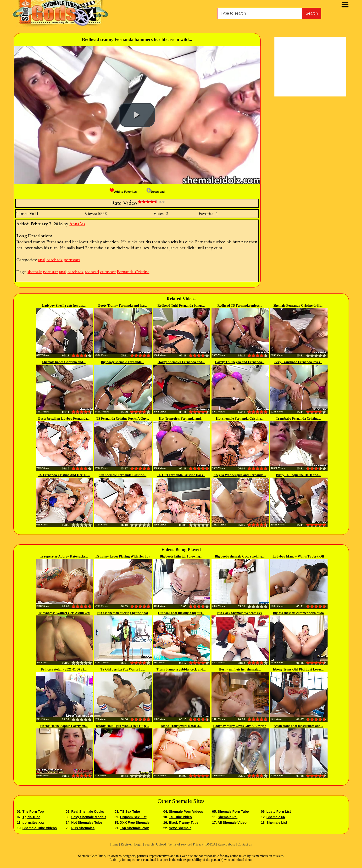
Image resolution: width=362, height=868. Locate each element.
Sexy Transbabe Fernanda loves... (298, 362)
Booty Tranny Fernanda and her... (122, 306)
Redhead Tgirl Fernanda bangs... (181, 306)
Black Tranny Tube (184, 823)
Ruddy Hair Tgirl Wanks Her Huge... (123, 726)
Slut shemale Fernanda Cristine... (123, 475)
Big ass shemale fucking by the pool (123, 613)
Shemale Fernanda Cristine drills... (298, 306)
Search (312, 13)
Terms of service (179, 844)
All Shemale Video (232, 823)
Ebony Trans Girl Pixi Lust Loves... (298, 669)
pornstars (72, 260)
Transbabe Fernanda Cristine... (298, 419)
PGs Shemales (83, 828)
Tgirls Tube (31, 817)
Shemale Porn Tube (233, 812)
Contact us (245, 844)
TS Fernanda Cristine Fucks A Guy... (123, 419)
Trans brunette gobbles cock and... (181, 669)
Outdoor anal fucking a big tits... (181, 613)
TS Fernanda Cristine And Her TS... (64, 475)
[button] (137, 115)
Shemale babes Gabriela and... (64, 362)
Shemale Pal (228, 817)
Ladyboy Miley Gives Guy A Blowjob (240, 726)
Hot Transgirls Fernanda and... (181, 419)
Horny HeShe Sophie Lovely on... (64, 726)
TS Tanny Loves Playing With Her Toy (123, 556)
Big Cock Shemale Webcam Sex (240, 613)
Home (114, 844)
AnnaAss (77, 224)
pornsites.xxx (33, 823)
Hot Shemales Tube (87, 823)
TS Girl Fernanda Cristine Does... (181, 475)
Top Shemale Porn (135, 828)
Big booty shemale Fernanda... (122, 362)
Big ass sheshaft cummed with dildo (298, 613)
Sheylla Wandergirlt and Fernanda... (240, 475)
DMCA (210, 844)
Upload (161, 844)
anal (42, 260)
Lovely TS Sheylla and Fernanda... (240, 362)
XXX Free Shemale (135, 823)
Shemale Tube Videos (40, 828)
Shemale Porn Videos (186, 812)
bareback (54, 260)
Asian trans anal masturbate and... (298, 726)
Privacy (198, 844)
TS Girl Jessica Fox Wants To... (123, 669)
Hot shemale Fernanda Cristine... (240, 419)
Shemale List (277, 823)
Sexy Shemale (180, 828)
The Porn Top (33, 812)
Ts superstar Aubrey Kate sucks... (64, 556)
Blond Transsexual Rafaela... (181, 726)
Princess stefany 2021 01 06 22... (64, 669)
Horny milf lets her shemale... (240, 669)
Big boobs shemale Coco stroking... (240, 556)
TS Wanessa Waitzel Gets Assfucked (64, 613)
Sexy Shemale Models (89, 817)
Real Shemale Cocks (88, 812)
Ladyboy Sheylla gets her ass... (64, 306)
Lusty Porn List (279, 812)
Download (156, 192)
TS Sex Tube (130, 812)
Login (138, 844)
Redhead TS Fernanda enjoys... (240, 306)
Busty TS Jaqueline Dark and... (298, 475)
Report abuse (226, 844)
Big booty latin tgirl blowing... (181, 556)
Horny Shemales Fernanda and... (181, 362)
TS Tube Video (180, 817)
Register (126, 844)
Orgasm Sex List (133, 817)
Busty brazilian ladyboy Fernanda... (64, 419)
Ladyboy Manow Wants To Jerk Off (298, 556)
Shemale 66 (276, 817)
